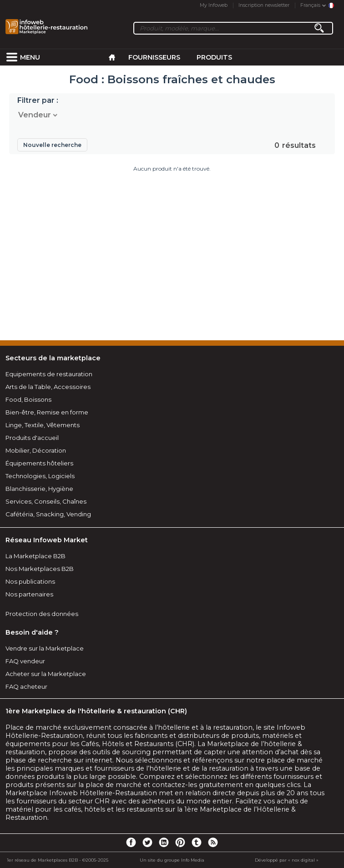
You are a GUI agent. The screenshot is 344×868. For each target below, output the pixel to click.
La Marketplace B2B (35, 556)
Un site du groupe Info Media (172, 860)
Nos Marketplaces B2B (40, 569)
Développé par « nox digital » (287, 860)
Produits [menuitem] (214, 57)
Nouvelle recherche (52, 145)
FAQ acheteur (26, 686)
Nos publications (30, 581)
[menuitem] (12, 57)
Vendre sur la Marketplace (45, 648)
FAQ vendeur (25, 661)
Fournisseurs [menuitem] (154, 57)
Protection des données (42, 614)
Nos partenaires (29, 594)
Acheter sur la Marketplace (46, 674)
